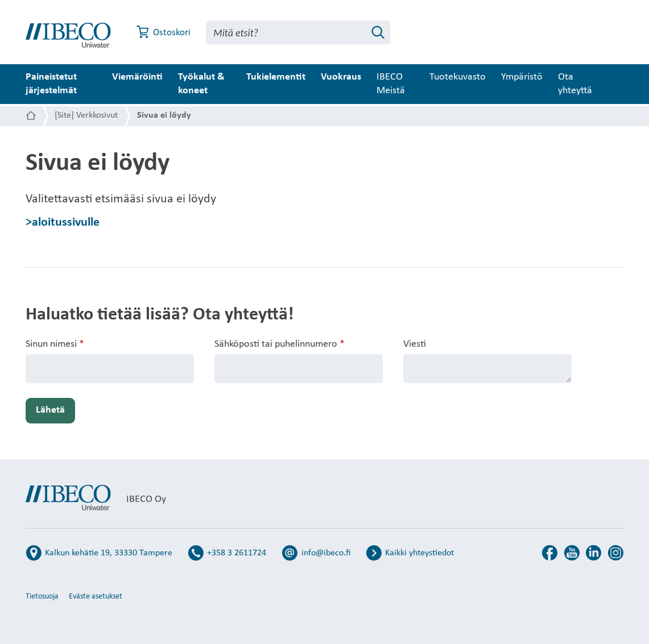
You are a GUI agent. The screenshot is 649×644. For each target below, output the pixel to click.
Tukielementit (295, 77)
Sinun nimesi (55, 344)
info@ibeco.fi (326, 553)
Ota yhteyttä (601, 84)
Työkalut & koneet (212, 84)
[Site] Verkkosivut (86, 115)
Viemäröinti (148, 77)
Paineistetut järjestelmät (51, 84)
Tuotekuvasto (483, 77)
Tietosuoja (42, 597)
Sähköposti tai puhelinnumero (280, 344)
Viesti (415, 344)
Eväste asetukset (96, 597)
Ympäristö (547, 77)
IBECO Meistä (410, 84)
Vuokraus (360, 77)
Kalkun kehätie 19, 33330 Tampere (109, 553)
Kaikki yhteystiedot (419, 553)
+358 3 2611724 (237, 553)
